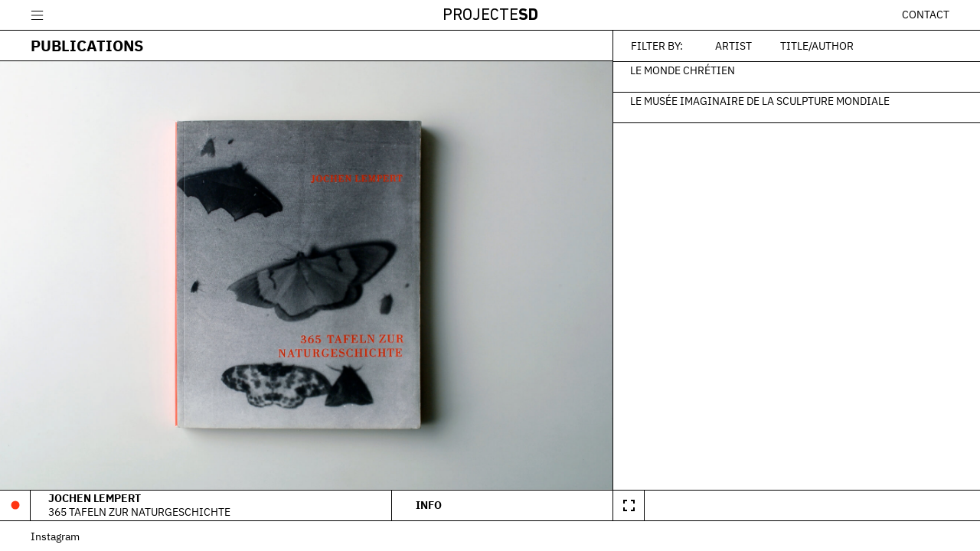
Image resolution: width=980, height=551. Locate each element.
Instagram (55, 536)
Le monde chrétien (683, 70)
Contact (926, 15)
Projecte (490, 16)
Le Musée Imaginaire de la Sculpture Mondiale (760, 100)
